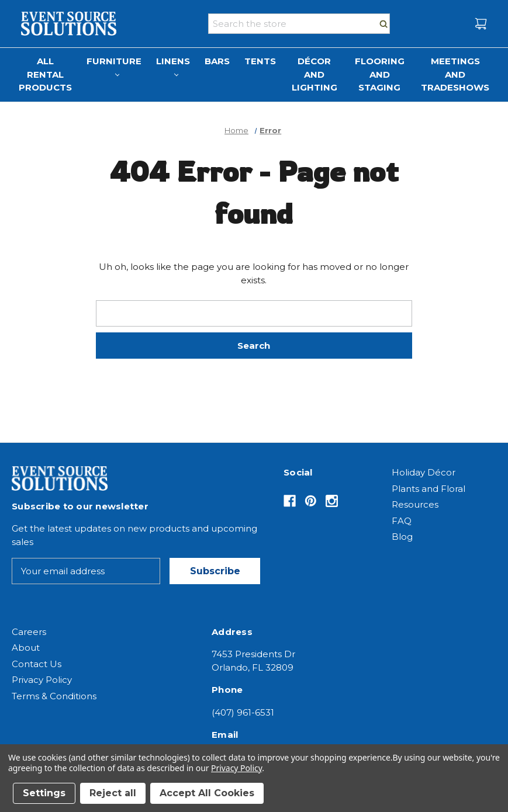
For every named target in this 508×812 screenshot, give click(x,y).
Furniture (114, 66)
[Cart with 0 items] (481, 24)
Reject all (113, 793)
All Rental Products (45, 74)
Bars (217, 61)
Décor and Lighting (315, 74)
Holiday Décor (424, 472)
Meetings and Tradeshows (455, 74)
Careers (29, 632)
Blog (402, 537)
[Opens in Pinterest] (311, 501)
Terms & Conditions (54, 696)
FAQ (402, 521)
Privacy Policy (42, 680)
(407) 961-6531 (243, 712)
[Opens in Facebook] (290, 501)
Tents (260, 61)
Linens (173, 66)
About (26, 648)
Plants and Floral (428, 489)
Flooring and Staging (380, 74)
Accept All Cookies (207, 793)
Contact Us (37, 664)
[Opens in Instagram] (332, 501)
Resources (415, 504)
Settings (44, 793)
